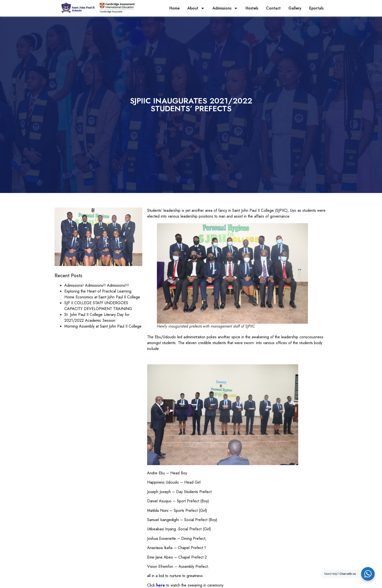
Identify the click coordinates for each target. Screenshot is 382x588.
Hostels (252, 8)
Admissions (225, 8)
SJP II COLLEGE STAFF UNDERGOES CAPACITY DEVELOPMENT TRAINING (98, 306)
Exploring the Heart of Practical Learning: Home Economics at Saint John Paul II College (102, 294)
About (196, 8)
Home (174, 8)
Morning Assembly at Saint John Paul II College (103, 326)
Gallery (295, 8)
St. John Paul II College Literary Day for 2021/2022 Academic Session (97, 317)
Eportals (316, 8)
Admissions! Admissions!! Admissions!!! (97, 285)
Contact (273, 8)
